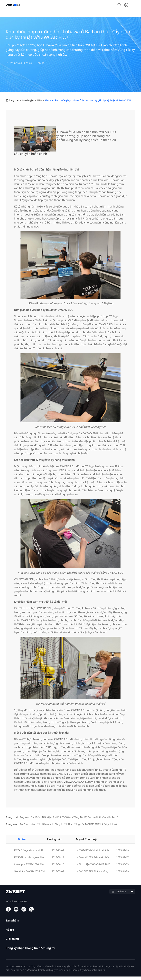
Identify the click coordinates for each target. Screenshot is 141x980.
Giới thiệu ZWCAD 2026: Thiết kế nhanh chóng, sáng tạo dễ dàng (30, 875)
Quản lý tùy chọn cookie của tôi (88, 973)
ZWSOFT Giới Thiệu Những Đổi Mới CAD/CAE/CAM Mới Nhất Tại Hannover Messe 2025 (95, 875)
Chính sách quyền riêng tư (53, 973)
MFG (44, 100)
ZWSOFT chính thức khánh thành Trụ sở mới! (95, 854)
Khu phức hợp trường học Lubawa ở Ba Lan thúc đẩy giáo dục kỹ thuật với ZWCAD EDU (54, 104)
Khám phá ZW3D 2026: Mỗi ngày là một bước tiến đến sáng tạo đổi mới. (30, 868)
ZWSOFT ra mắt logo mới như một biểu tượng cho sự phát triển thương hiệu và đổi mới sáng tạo (30, 861)
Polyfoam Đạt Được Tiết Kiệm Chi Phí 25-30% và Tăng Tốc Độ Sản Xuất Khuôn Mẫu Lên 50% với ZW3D (76, 821)
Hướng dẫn (54, 843)
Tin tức (22, 843)
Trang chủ (13, 100)
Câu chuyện (31, 100)
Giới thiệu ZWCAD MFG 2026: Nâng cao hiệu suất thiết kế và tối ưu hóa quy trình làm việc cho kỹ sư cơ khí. (95, 868)
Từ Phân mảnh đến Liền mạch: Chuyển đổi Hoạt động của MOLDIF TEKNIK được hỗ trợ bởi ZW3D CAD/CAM (78, 828)
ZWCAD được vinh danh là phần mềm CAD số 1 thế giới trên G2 (30, 854)
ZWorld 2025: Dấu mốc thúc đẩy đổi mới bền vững (95, 861)
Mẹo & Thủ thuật (87, 843)
